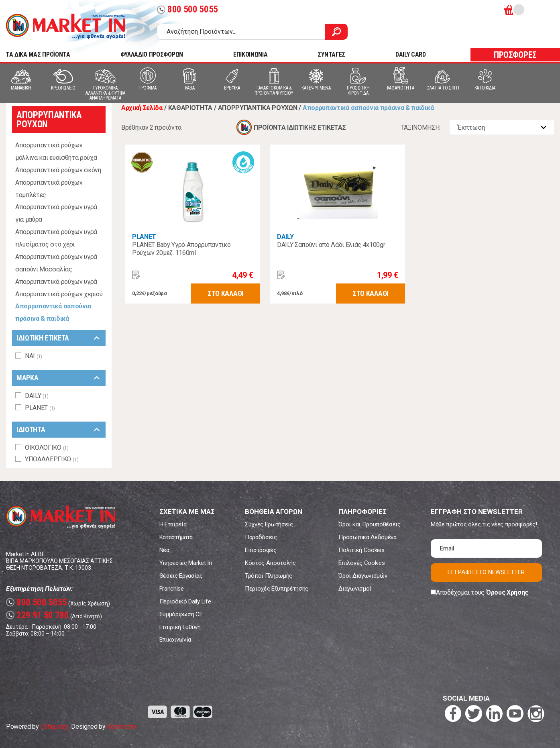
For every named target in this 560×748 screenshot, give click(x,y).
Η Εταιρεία (173, 524)
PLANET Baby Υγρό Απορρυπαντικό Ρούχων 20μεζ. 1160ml (181, 249)
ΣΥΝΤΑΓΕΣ (331, 54)
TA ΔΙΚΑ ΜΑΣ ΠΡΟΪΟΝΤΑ (38, 54)
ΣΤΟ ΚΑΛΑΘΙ (226, 293)
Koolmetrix (121, 727)
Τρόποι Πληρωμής (269, 576)
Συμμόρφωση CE (181, 614)
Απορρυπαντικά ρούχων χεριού (59, 294)
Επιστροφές (261, 550)
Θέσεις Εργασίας (181, 576)
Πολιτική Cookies (361, 550)
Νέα (164, 550)
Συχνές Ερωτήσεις (269, 524)
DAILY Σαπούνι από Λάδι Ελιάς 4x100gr (331, 245)
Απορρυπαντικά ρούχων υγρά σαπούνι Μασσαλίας (56, 263)
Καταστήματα (176, 537)
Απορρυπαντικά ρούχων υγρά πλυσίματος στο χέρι (56, 238)
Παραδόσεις (261, 537)
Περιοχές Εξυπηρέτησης (277, 589)
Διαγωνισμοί (355, 589)
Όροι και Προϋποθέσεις (369, 524)
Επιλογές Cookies (361, 563)
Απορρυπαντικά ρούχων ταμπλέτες (49, 189)
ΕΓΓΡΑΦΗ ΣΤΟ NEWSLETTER (486, 572)
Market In (65, 26)
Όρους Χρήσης (507, 592)
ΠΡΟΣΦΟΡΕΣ (515, 55)
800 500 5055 (187, 9)
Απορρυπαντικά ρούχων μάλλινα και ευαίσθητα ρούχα (56, 151)
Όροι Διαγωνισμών (363, 576)
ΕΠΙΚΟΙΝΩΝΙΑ (250, 54)
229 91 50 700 (38, 615)
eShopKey (54, 727)
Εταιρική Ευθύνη (180, 627)
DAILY (285, 237)
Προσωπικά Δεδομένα (367, 537)
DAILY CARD (411, 54)
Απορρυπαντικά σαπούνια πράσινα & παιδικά (53, 312)
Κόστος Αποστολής (270, 563)
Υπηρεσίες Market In (186, 563)
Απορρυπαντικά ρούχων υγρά (56, 282)
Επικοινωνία (175, 640)
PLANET (144, 237)
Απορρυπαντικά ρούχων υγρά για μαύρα (56, 213)
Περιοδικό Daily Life (185, 601)
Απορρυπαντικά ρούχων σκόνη (58, 170)
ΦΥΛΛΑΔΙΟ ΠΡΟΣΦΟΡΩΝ (152, 54)
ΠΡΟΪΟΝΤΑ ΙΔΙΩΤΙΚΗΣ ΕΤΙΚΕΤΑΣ (300, 127)
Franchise (172, 589)
